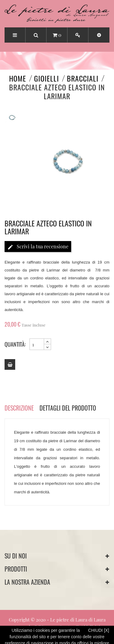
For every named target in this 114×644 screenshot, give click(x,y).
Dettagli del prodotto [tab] (68, 408)
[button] (99, 35)
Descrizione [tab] (19, 408)
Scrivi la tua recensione (38, 247)
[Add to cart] (10, 364)
